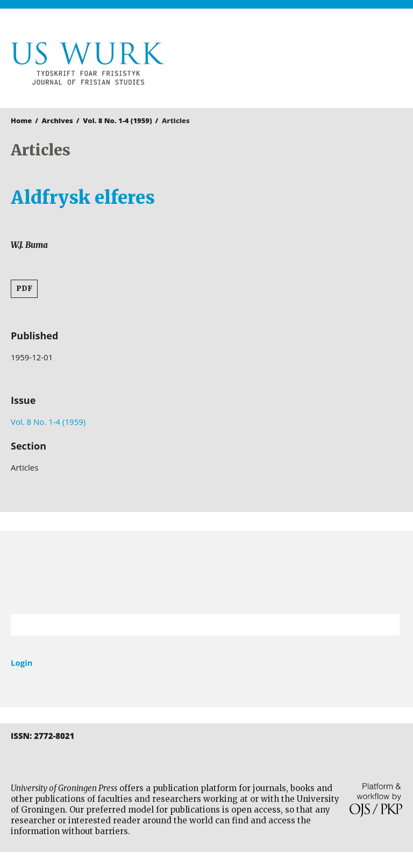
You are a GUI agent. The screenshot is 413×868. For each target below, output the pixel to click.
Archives (58, 120)
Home (21, 120)
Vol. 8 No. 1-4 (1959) (117, 120)
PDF (24, 289)
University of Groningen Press (307, 65)
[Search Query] (192, 625)
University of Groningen (206, 572)
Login (22, 663)
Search (386, 625)
